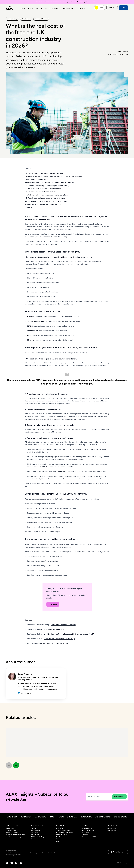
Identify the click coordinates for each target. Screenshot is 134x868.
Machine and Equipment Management (54, 643)
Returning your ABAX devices (65, 833)
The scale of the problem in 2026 (37, 179)
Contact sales (26, 816)
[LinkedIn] (12, 863)
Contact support (12, 816)
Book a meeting (41, 816)
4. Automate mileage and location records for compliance (47, 195)
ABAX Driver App (111, 831)
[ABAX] (9, 8)
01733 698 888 (11, 851)
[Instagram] (21, 863)
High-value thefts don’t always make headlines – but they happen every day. (54, 176)
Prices (123, 8)
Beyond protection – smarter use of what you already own (46, 201)
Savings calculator (121, 816)
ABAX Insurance (35, 831)
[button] (126, 852)
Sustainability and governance (65, 831)
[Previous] (9, 765)
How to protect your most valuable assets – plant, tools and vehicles (49, 183)
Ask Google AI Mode (103, 816)
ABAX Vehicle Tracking (37, 837)
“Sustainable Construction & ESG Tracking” (59, 639)
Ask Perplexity (86, 816)
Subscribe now (119, 797)
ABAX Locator (35, 835)
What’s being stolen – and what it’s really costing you (44, 173)
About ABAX (60, 828)
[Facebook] (7, 863)
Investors (59, 837)
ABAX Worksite (35, 833)
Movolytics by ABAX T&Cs (89, 837)
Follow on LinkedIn (24, 693)
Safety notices (86, 833)
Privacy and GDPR (87, 828)
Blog (58, 841)
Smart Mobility (10, 828)
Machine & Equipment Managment (15, 835)
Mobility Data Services (12, 833)
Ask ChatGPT (72, 816)
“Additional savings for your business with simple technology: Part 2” (69, 634)
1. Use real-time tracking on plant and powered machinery (48, 186)
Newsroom (59, 839)
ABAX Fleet (34, 828)
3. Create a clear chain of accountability (41, 192)
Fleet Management (11, 831)
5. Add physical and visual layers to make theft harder (46, 198)
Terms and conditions (88, 831)
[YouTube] (16, 863)
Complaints (85, 835)
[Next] (16, 765)
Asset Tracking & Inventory (13, 837)
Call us (61, 816)
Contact (112, 8)
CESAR (45, 467)
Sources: (30, 207)
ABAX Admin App (112, 828)
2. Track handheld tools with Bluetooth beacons (44, 189)
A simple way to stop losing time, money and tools (43, 204)
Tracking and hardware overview (40, 839)
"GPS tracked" (62, 472)
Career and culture (62, 835)
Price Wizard (53, 621)
